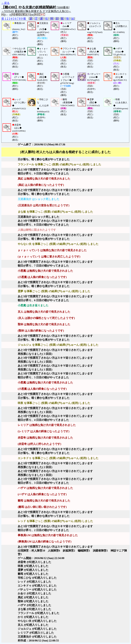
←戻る (5, 3)
